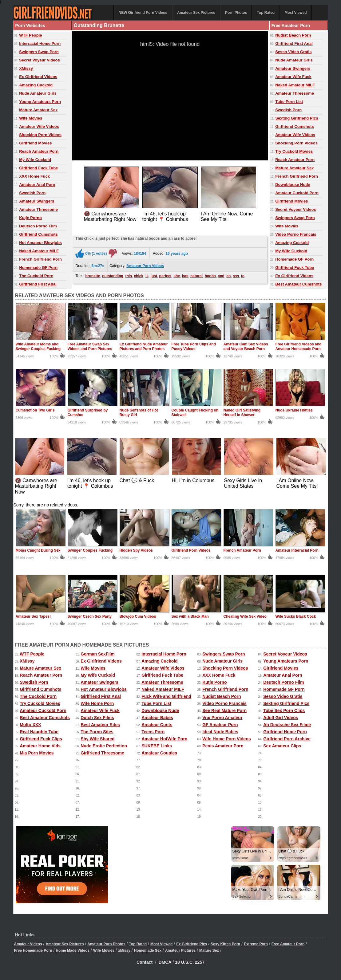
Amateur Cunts (157, 725)
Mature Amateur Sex (38, 110)
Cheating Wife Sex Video (245, 616)
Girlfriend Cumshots (38, 234)
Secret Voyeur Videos (39, 60)
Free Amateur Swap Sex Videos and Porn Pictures (90, 346)
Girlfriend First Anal (38, 284)
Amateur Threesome (38, 209)
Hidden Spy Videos (136, 550)
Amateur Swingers (37, 201)
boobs (210, 276)
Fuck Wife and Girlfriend (166, 696)
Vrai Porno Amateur (222, 718)
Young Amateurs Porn (40, 102)
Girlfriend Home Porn (285, 732)
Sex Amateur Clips (282, 746)
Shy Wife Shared (97, 739)
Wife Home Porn (97, 703)
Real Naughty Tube (39, 732)
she (177, 276)
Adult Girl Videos (281, 718)
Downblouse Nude (293, 185)
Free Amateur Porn (288, 944)
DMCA (165, 962)
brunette (93, 276)
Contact (145, 962)
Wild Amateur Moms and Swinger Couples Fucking (38, 346)
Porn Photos (236, 13)
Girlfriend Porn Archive (287, 739)
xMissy (124, 950)
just (154, 276)
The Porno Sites (97, 732)
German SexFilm (98, 654)
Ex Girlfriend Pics (192, 944)
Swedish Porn (32, 193)
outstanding (113, 276)
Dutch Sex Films (97, 718)
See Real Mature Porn (224, 710)
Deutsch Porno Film (38, 226)
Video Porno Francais (296, 234)
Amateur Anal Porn (37, 185)
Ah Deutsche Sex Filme (287, 725)
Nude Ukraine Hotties (294, 410)
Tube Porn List (289, 102)
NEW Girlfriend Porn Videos (143, 13)
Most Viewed (295, 13)
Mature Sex (209, 950)
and (221, 276)
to (243, 276)
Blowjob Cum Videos (138, 616)
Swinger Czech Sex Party (90, 616)
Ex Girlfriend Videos (38, 77)
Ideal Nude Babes (220, 732)
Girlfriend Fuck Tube (38, 168)
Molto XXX (30, 725)
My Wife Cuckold (35, 160)
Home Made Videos (73, 950)
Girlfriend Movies (35, 143)
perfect (165, 276)
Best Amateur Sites (100, 725)
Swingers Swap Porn (39, 52)
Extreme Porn (256, 944)
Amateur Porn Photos (106, 944)
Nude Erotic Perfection (104, 746)
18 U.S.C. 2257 (190, 962)
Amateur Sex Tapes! (33, 616)
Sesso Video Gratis (293, 52)
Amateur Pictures (180, 950)
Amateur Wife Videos (39, 126)
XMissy (26, 68)
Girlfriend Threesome (102, 753)
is (147, 276)
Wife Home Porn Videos (227, 739)
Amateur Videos (28, 944)
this (129, 276)
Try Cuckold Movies (294, 151)
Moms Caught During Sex (38, 550)
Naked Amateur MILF (39, 251)
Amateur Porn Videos (145, 266)
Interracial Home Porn (40, 43)
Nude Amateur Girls (38, 93)
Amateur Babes (157, 718)
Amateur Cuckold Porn (297, 193)
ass (236, 276)
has (185, 276)
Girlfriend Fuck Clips (41, 739)
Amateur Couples (159, 753)
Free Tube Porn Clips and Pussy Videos (194, 346)
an (228, 276)
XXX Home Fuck (34, 176)
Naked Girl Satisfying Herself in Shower (242, 413)
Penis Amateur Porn (223, 746)
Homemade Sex (148, 950)
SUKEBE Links (157, 746)
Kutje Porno (30, 218)
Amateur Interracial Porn (297, 550)
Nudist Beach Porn (293, 35)
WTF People (30, 35)
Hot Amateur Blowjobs (40, 243)
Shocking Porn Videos (40, 135)
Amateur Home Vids (40, 746)
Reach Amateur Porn (39, 151)
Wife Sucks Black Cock (296, 616)
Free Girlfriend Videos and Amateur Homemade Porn (299, 346)
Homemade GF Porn (38, 268)
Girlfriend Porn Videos (191, 550)
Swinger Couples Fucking (90, 550)
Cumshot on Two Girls (35, 410)
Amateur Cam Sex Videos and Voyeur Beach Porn (246, 346)
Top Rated (266, 13)
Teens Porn (153, 732)
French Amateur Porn (242, 550)
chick (139, 276)
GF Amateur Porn (220, 725)
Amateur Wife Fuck (293, 77)
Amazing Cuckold (36, 85)
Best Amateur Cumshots (298, 284)
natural (196, 276)
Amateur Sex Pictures (196, 13)
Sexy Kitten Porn (225, 944)
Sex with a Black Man (190, 616)
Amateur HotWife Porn (164, 739)
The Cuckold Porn (36, 276)
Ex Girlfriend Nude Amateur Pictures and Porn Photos (144, 346)
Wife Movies (31, 118)
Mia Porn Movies (37, 753)
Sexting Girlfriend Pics (297, 118)
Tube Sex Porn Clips (284, 710)
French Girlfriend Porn (40, 259)
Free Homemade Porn (33, 950)
